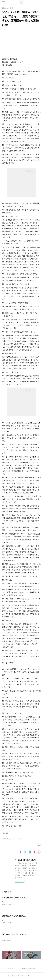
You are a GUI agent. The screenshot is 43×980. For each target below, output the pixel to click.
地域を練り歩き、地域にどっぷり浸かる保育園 (19, 898)
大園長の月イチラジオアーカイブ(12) (12, 839)
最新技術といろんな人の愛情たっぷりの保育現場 (20, 916)
